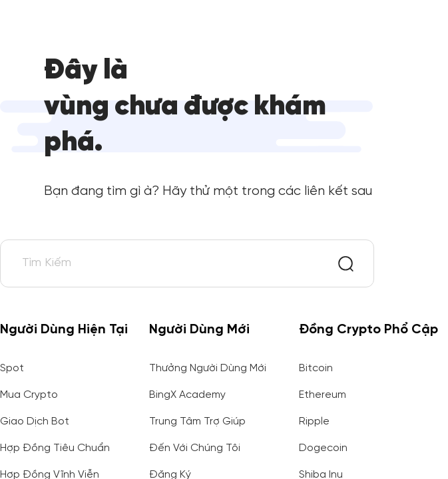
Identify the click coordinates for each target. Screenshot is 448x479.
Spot (12, 368)
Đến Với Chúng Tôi (195, 448)
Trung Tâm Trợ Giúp (197, 421)
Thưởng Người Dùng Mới (208, 368)
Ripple (314, 421)
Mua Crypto (29, 395)
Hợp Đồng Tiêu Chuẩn (55, 448)
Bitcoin (316, 368)
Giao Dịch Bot (35, 421)
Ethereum (323, 395)
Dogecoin (323, 448)
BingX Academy (187, 395)
